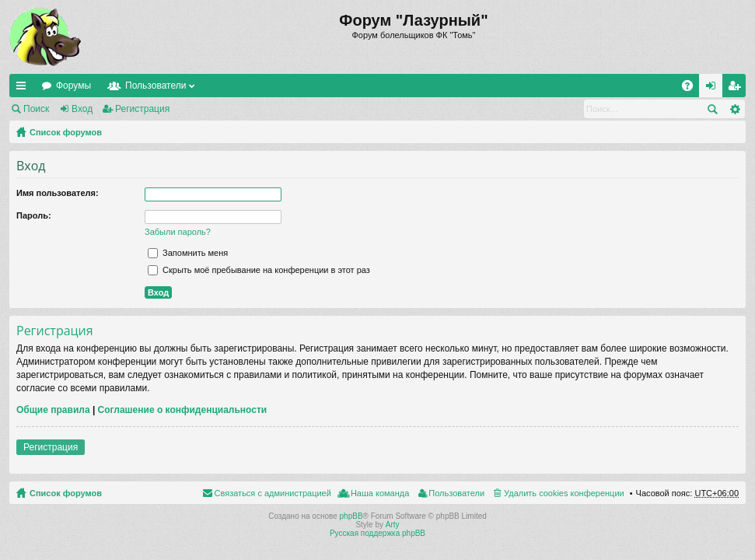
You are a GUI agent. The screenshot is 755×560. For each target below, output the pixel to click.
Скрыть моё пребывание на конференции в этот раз (259, 270)
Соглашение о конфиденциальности (183, 410)
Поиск (36, 109)
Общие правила (53, 410)
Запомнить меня (188, 253)
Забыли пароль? (178, 232)
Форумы (73, 86)
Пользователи (156, 86)
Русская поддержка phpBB (377, 533)
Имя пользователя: (58, 193)
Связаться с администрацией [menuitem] (273, 493)
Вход (82, 109)
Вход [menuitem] (714, 89)
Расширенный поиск (734, 109)
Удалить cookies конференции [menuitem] (564, 493)
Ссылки (24, 89)
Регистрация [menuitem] (737, 89)
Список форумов (66, 132)
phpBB (351, 516)
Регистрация (142, 109)
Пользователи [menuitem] (456, 493)
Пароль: (34, 215)
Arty (393, 525)
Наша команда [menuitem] (380, 493)
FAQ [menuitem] (692, 89)
